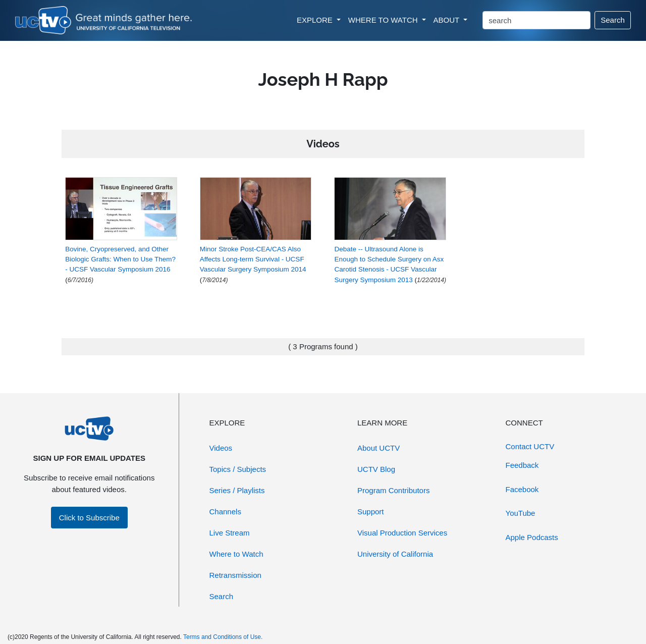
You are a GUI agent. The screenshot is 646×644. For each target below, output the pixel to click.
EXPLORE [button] (316, 20)
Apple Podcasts (532, 537)
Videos (221, 448)
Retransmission (235, 575)
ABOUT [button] (448, 20)
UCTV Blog (376, 469)
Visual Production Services (402, 533)
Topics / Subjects (238, 469)
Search (613, 20)
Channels (225, 512)
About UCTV (379, 448)
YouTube (521, 513)
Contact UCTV (530, 446)
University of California (395, 554)
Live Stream (230, 533)
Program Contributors (393, 490)
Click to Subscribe (89, 518)
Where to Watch (236, 554)
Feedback (522, 465)
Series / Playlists (237, 490)
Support (371, 512)
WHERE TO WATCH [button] (384, 20)
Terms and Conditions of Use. (223, 637)
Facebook (522, 489)
